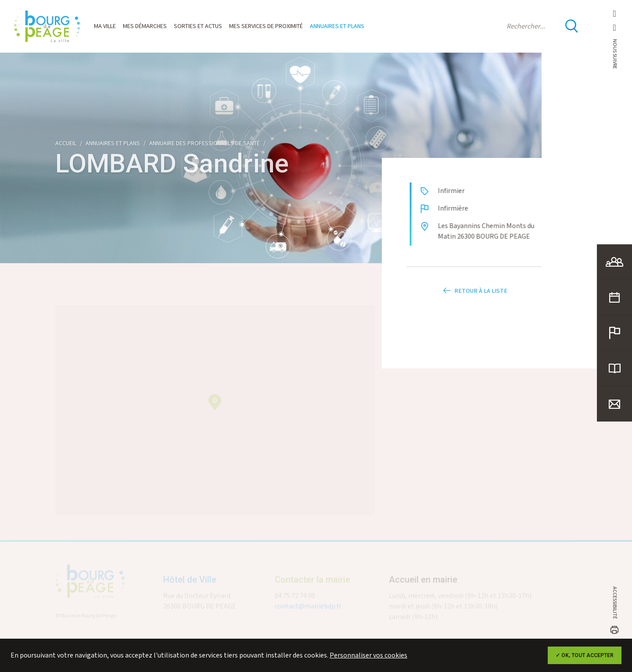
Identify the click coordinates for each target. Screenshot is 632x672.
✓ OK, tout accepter (585, 655)
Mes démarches (145, 26)
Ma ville (105, 26)
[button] (215, 406)
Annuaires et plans (337, 26)
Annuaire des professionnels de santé (205, 143)
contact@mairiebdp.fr (308, 610)
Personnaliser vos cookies (368, 656)
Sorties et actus (198, 26)
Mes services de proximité (266, 26)
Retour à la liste (474, 298)
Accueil (66, 143)
